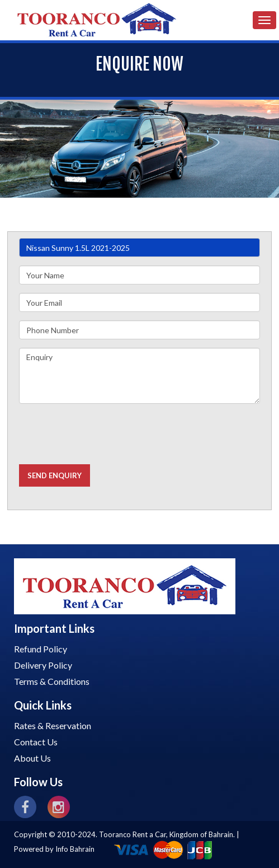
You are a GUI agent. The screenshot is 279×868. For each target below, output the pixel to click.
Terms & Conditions (52, 681)
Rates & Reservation (53, 725)
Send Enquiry (55, 475)
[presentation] (104, 434)
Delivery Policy (43, 665)
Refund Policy (41, 649)
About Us (32, 758)
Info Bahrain (75, 849)
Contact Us (36, 742)
